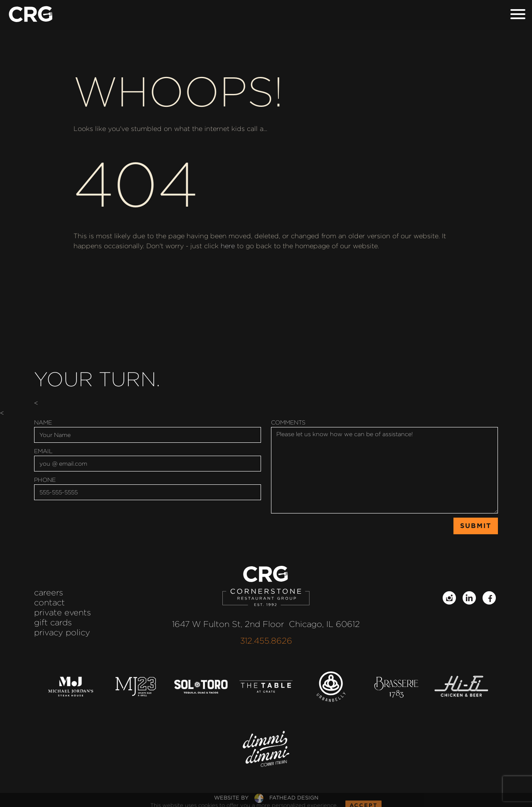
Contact (49, 602)
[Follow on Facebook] (489, 598)
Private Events (63, 612)
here (228, 246)
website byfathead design (266, 798)
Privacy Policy (62, 632)
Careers (49, 592)
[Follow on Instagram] (449, 598)
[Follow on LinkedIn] (469, 598)
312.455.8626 (266, 641)
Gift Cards (53, 622)
